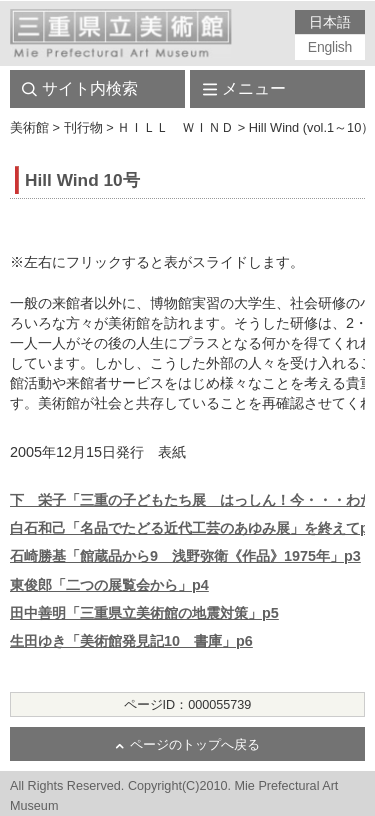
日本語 (329, 22)
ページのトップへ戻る (195, 745)
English (330, 47)
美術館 (29, 127)
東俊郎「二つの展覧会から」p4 (109, 585)
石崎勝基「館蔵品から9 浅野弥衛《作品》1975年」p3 (185, 556)
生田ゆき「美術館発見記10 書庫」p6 (131, 641)
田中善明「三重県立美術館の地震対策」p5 (144, 613)
